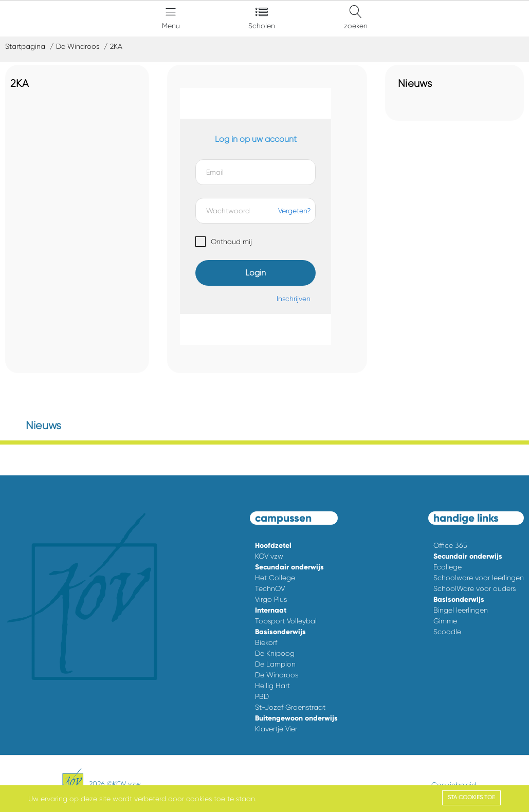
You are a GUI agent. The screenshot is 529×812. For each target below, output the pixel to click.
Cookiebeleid (454, 785)
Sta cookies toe (471, 797)
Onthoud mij (231, 242)
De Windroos (78, 46)
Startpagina (25, 46)
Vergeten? (294, 211)
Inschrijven (294, 299)
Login (256, 273)
